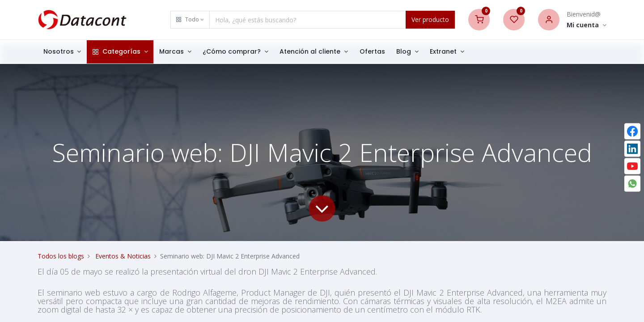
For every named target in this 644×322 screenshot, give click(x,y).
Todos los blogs (61, 256)
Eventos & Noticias (123, 256)
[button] (190, 20)
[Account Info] (587, 25)
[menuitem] (372, 52)
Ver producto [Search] (430, 19)
